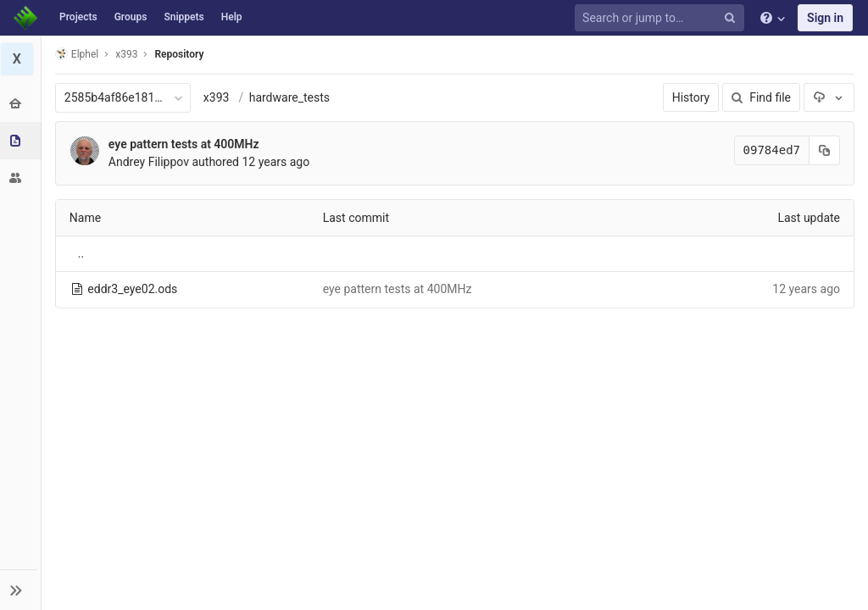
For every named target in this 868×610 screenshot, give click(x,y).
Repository (181, 54)
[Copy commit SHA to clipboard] (825, 150)
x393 (217, 97)
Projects (78, 17)
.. (82, 253)
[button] (21, 590)
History (691, 97)
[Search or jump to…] (662, 18)
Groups (131, 17)
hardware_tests (290, 97)
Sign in (825, 18)
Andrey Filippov (150, 162)
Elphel (78, 54)
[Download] (829, 97)
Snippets (184, 17)
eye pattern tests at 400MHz (185, 144)
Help (232, 17)
